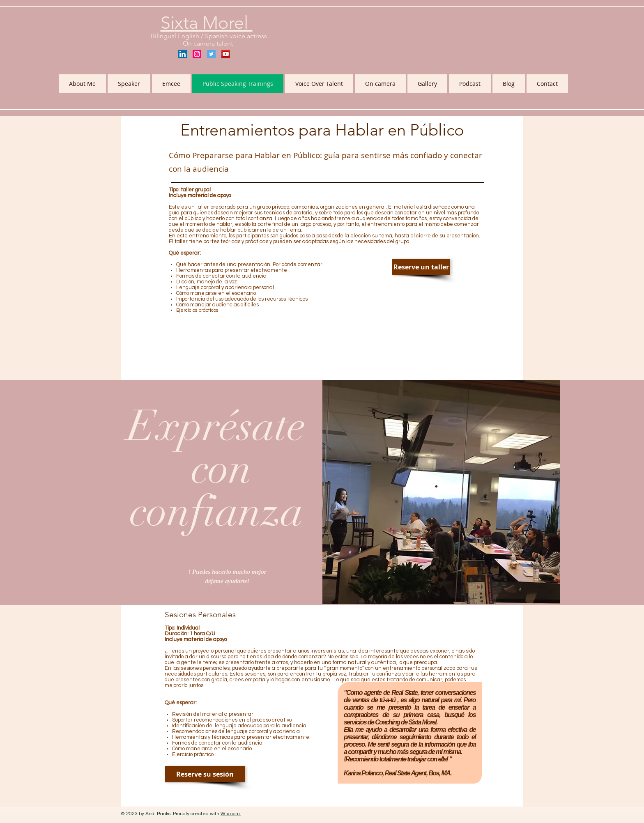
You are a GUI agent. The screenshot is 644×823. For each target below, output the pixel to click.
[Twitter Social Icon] (211, 54)
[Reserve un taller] (421, 267)
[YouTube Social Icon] (226, 54)
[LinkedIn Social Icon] (183, 54)
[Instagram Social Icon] (197, 54)
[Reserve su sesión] (205, 774)
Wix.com (231, 814)
